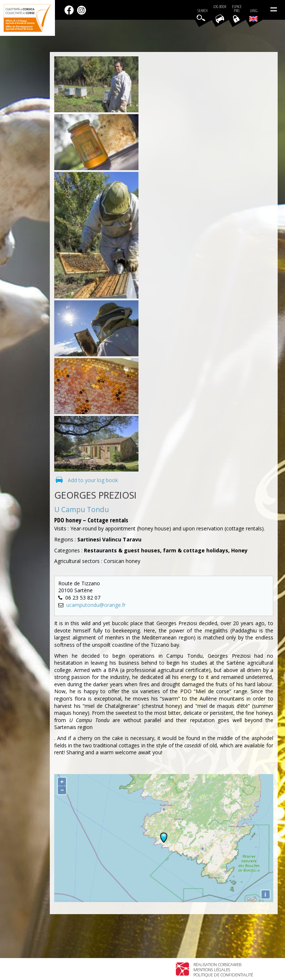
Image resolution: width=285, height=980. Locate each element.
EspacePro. (237, 9)
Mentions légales (212, 970)
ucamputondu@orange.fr (96, 605)
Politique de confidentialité (223, 975)
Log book (220, 7)
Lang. (253, 15)
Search (203, 11)
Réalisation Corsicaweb (217, 964)
